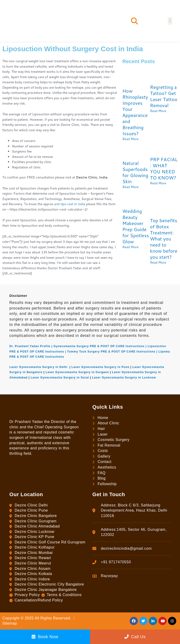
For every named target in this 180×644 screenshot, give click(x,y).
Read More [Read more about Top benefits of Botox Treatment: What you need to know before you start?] (158, 262)
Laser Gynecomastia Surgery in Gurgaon (77, 372)
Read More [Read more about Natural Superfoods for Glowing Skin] (130, 187)
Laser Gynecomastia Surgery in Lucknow (124, 378)
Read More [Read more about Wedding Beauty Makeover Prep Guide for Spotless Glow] (130, 247)
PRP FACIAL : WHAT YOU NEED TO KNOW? (164, 168)
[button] (134, 21)
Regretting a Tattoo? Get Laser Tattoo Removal (164, 96)
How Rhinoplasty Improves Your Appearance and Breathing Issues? (135, 112)
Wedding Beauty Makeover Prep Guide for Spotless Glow (136, 226)
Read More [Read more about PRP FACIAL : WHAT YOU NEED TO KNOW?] (158, 183)
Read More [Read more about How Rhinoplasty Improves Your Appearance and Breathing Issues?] (130, 139)
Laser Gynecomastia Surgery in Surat (60, 378)
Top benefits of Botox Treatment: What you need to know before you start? (164, 239)
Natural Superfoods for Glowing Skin (135, 172)
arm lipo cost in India (70, 204)
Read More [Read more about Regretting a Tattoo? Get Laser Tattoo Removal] (158, 111)
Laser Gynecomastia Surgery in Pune (100, 367)
